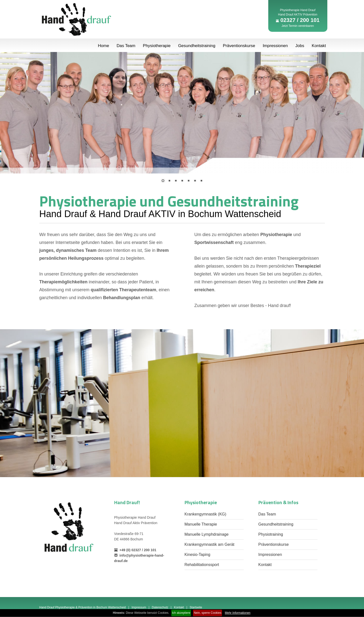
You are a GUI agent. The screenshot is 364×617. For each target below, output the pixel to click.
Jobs (300, 46)
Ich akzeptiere (181, 613)
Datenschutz (160, 607)
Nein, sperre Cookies (207, 613)
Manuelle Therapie (201, 524)
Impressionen (275, 46)
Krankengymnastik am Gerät (210, 544)
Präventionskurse (239, 46)
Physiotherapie (157, 46)
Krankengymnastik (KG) (206, 514)
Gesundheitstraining (197, 46)
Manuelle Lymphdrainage (207, 534)
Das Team (126, 46)
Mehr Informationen (237, 613)
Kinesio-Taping (198, 555)
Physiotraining (271, 534)
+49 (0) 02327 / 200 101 (135, 550)
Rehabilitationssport (202, 565)
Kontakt (319, 46)
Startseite (196, 607)
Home (103, 46)
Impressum (139, 607)
